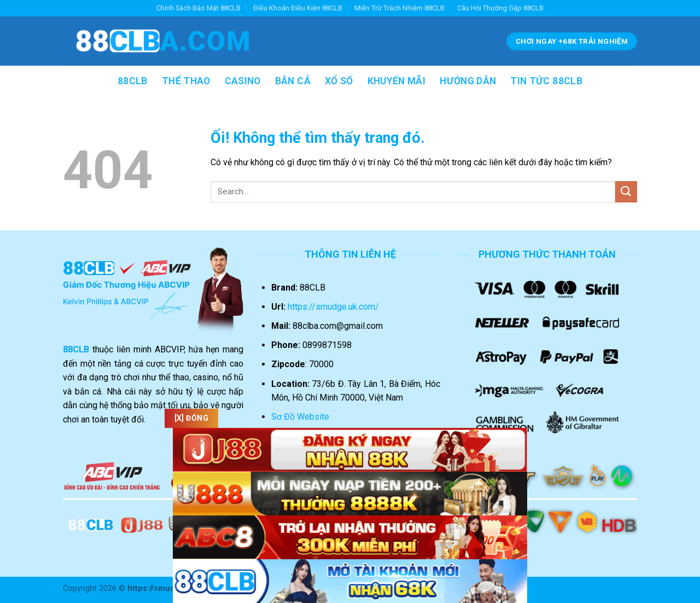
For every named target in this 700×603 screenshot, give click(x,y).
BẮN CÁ (293, 81)
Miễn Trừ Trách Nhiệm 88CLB (399, 8)
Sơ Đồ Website (300, 417)
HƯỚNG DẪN (468, 81)
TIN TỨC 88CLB (546, 81)
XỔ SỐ (339, 81)
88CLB (133, 81)
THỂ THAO (186, 81)
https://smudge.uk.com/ (333, 307)
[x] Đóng (194, 418)
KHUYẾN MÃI (397, 81)
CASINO (243, 81)
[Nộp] (626, 192)
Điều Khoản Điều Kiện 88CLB (298, 8)
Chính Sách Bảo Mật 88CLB (199, 8)
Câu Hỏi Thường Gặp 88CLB (500, 8)
